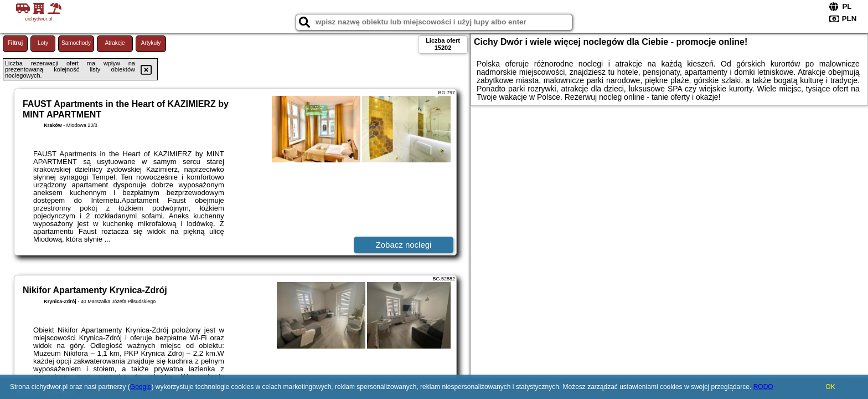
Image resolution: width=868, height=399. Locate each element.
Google (141, 387)
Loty (43, 43)
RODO (763, 387)
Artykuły (151, 43)
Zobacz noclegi (404, 245)
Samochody (76, 43)
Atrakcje (115, 43)
